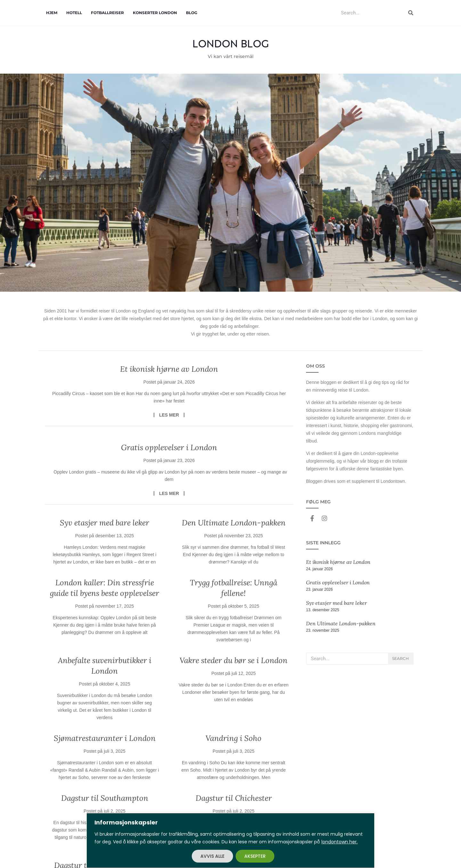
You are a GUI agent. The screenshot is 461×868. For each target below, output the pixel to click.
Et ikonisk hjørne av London (169, 369)
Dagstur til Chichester (234, 798)
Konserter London (155, 13)
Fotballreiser (107, 13)
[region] (230, 840)
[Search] (411, 13)
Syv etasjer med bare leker (105, 523)
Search (400, 658)
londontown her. (340, 842)
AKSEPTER (255, 856)
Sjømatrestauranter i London (105, 738)
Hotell (74, 13)
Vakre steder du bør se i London (234, 660)
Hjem (52, 13)
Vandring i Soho (234, 738)
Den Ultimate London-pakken (234, 523)
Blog (192, 13)
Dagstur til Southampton (105, 798)
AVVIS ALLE (212, 856)
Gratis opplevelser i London (169, 447)
